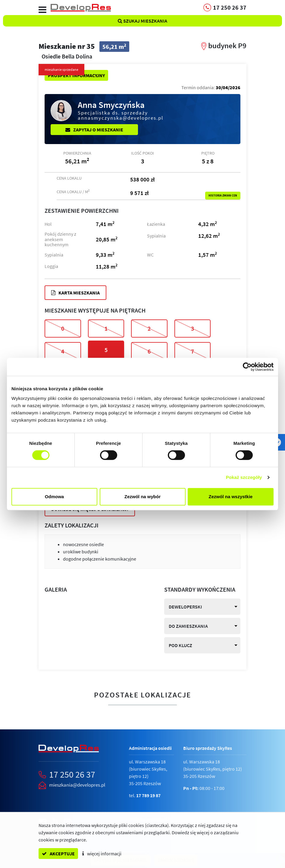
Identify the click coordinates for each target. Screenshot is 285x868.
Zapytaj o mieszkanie (94, 130)
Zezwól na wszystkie (231, 497)
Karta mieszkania (75, 293)
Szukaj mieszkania (142, 21)
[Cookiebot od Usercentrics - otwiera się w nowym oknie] (247, 367)
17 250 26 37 (72, 774)
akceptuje (58, 854)
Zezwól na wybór (142, 497)
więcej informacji (102, 854)
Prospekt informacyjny (76, 75)
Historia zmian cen (223, 196)
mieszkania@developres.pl (77, 785)
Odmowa (54, 497)
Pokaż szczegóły (244, 477)
